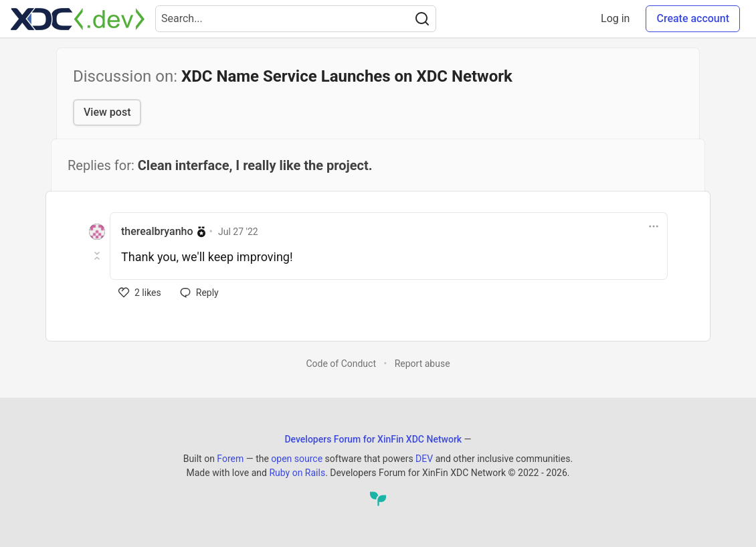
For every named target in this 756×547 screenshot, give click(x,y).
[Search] (422, 19)
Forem (230, 459)
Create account (693, 18)
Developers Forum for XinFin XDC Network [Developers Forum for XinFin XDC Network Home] (373, 439)
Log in (615, 18)
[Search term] (296, 19)
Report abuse (422, 364)
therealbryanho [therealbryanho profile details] (157, 231)
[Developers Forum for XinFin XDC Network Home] (78, 19)
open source (297, 459)
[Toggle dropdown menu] (654, 226)
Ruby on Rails (297, 473)
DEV (424, 459)
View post (107, 112)
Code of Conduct (341, 364)
